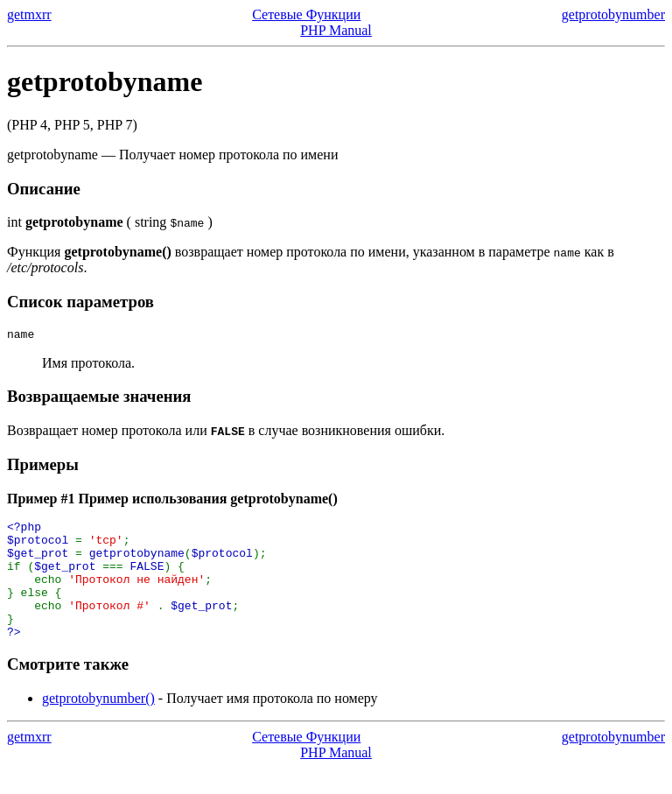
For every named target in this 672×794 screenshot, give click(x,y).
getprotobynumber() (98, 724)
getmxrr (29, 14)
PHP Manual (336, 30)
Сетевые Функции (306, 14)
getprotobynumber (613, 14)
